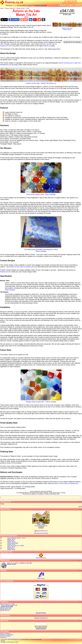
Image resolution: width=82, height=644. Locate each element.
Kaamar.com (5, 272)
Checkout (78, 5)
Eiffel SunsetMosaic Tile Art (11, 541)
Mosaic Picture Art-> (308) (7, 604)
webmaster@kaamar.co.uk (14, 640)
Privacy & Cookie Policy (7, 635)
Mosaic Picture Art (10, 8)
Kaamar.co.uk (12, 2)
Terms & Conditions (6, 636)
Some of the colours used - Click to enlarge (41, 194)
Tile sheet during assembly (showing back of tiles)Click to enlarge (41, 250)
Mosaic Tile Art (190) (7, 607)
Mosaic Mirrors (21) (6, 609)
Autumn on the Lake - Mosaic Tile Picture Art (41, 83)
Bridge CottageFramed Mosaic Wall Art (41, 525)
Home (2, 8)
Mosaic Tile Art (21, 8)
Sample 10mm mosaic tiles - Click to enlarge (41, 401)
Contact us (3, 637)
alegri (16, 65)
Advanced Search (41, 629)
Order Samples (10, 290)
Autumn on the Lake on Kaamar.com (22, 267)
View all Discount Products (41, 533)
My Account (62, 5)
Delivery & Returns (6, 633)
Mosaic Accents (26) (6, 608)
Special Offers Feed (41, 531)
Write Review (41, 578)
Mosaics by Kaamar (41, 558)
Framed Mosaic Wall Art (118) (9, 605)
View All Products (41, 613)
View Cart (70, 5)
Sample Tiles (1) (5, 610)
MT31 (28, 8)
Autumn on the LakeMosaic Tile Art (67, 28)
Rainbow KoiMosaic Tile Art (11, 549)
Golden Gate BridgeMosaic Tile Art (13, 544)
